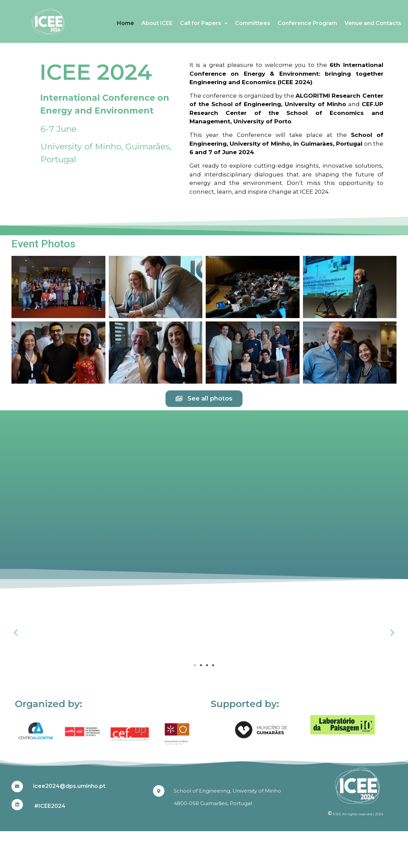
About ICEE (157, 23)
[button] (16, 633)
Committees (253, 23)
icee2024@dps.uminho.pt (69, 786)
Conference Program (307, 23)
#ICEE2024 (50, 806)
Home (125, 23)
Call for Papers (204, 23)
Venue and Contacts (373, 23)
